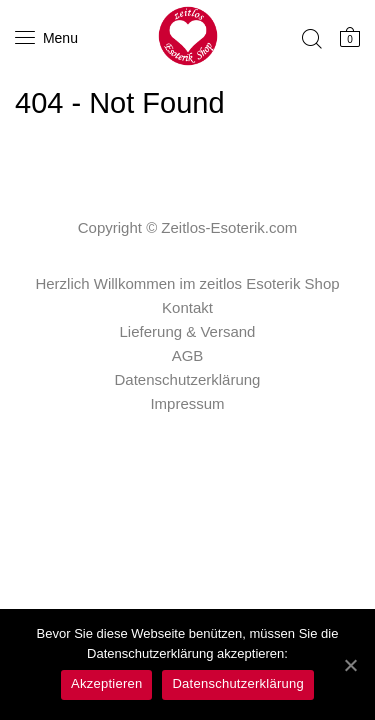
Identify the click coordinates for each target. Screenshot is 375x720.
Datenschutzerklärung (188, 379)
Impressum (187, 403)
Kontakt (187, 307)
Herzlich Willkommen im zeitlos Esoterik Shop (187, 283)
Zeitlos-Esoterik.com (229, 227)
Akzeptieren (106, 683)
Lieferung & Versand (188, 331)
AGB (188, 355)
